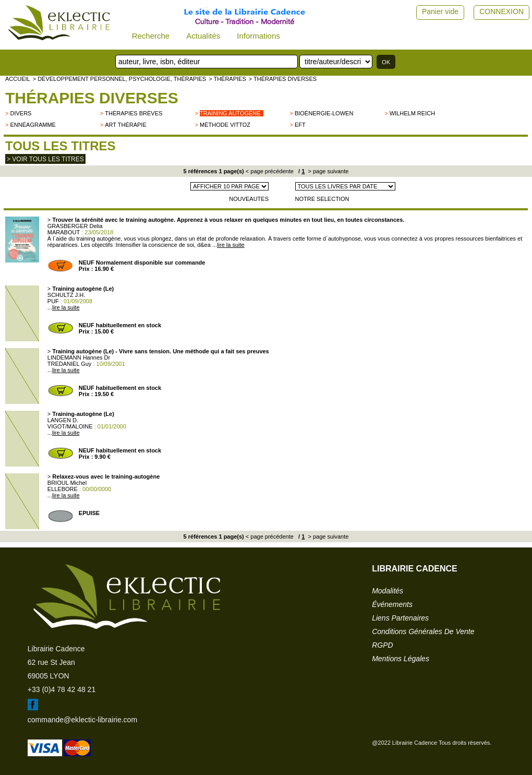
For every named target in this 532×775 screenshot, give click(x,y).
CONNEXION (501, 11)
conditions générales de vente (423, 631)
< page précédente (270, 171)
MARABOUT (64, 232)
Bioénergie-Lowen (324, 113)
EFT (300, 125)
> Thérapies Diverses (283, 79)
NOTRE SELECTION (322, 199)
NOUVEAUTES (249, 199)
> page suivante (327, 171)
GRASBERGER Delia (75, 226)
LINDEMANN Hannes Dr (79, 357)
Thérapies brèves (134, 113)
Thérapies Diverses (92, 98)
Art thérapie (125, 125)
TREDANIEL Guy (70, 364)
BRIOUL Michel (67, 483)
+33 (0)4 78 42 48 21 (62, 689)
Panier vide (440, 11)
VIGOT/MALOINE (70, 426)
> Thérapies (227, 79)
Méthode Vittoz (225, 125)
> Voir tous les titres (45, 159)
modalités (388, 591)
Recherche (151, 36)
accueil (18, 79)
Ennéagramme (33, 125)
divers (21, 113)
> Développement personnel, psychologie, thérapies (119, 79)
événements (392, 604)
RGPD (382, 645)
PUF (53, 301)
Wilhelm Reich (412, 113)
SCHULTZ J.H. (66, 295)
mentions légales (401, 659)
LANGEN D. (63, 420)
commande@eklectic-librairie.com (82, 720)
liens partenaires (400, 618)
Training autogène (230, 113)
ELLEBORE (63, 489)
